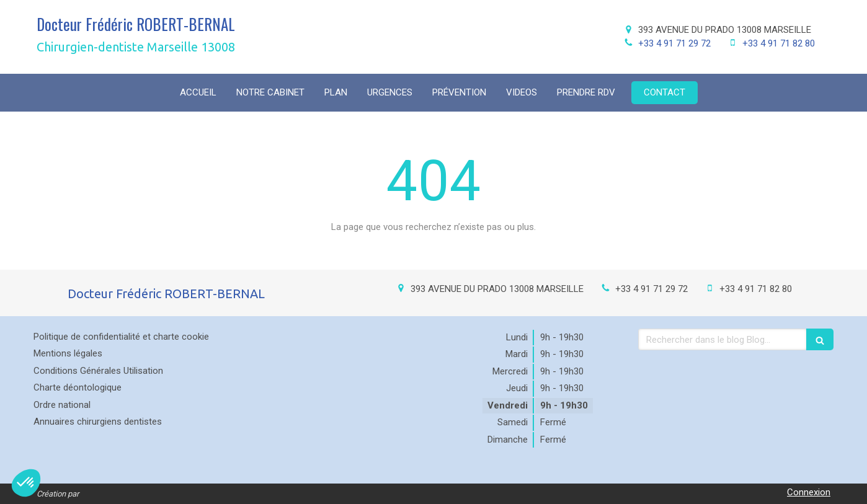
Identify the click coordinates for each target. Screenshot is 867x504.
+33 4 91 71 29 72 (674, 43)
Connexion (809, 492)
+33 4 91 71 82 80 (779, 43)
